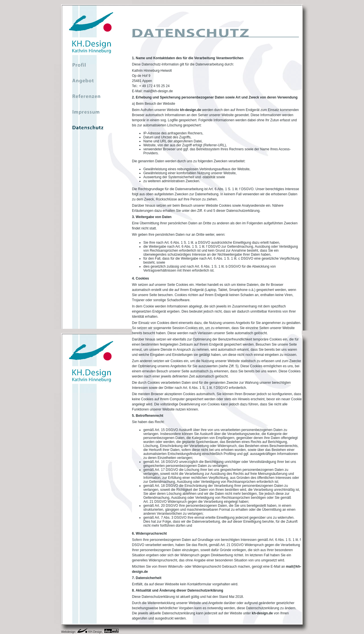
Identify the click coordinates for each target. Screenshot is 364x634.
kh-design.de (191, 110)
